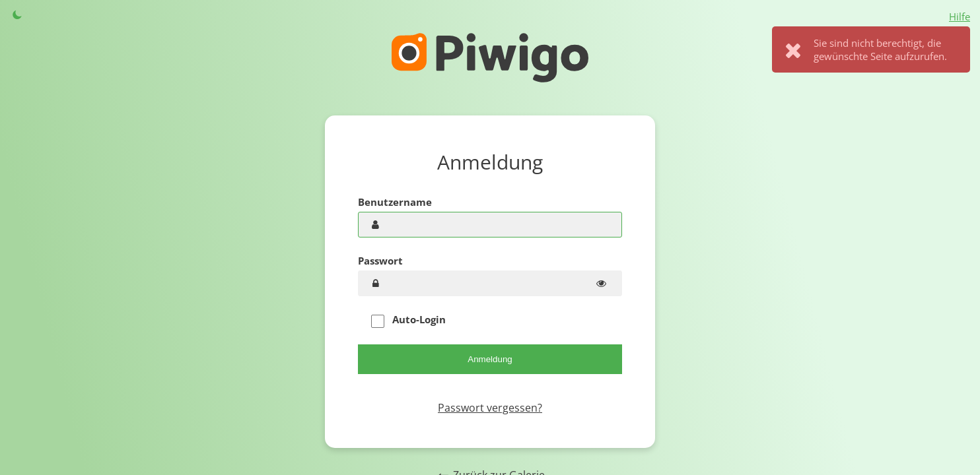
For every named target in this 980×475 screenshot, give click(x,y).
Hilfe (960, 16)
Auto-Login (408, 320)
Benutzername (395, 202)
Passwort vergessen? (490, 408)
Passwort (380, 261)
